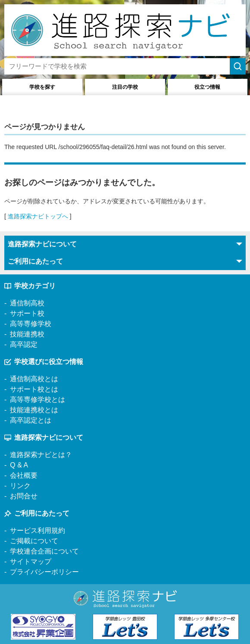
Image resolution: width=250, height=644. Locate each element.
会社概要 (24, 475)
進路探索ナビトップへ (38, 216)
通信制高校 (27, 303)
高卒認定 (24, 344)
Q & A (19, 465)
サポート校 (27, 313)
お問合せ (24, 496)
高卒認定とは (31, 420)
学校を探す (42, 87)
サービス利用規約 (37, 530)
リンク (20, 486)
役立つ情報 (207, 87)
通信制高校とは (34, 379)
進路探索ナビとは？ (41, 455)
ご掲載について (34, 541)
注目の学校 (125, 87)
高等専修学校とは (37, 400)
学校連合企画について (44, 551)
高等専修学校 (31, 324)
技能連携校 (27, 334)
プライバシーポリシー (44, 572)
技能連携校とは (34, 410)
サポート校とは (34, 389)
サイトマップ (31, 562)
